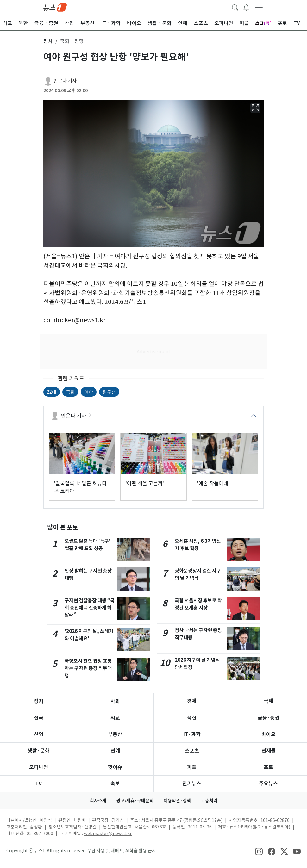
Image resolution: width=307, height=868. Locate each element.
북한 (192, 718)
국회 (70, 392)
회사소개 (98, 801)
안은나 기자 (65, 81)
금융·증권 (269, 718)
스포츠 (192, 751)
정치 (39, 701)
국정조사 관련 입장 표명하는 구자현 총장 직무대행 (88, 668)
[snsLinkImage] (259, 851)
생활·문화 (38, 751)
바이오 (269, 734)
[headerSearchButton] (235, 7)
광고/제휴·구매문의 (135, 801)
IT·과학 (192, 734)
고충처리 (209, 801)
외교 (115, 718)
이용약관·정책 (177, 801)
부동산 (115, 734)
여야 (89, 392)
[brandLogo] (55, 7)
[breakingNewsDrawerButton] (246, 7)
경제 (192, 701)
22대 (52, 392)
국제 (268, 701)
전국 (39, 718)
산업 (39, 734)
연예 (115, 751)
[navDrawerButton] (259, 7)
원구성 (109, 392)
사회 (115, 701)
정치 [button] (48, 41)
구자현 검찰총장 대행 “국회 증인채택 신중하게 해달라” (90, 608)
